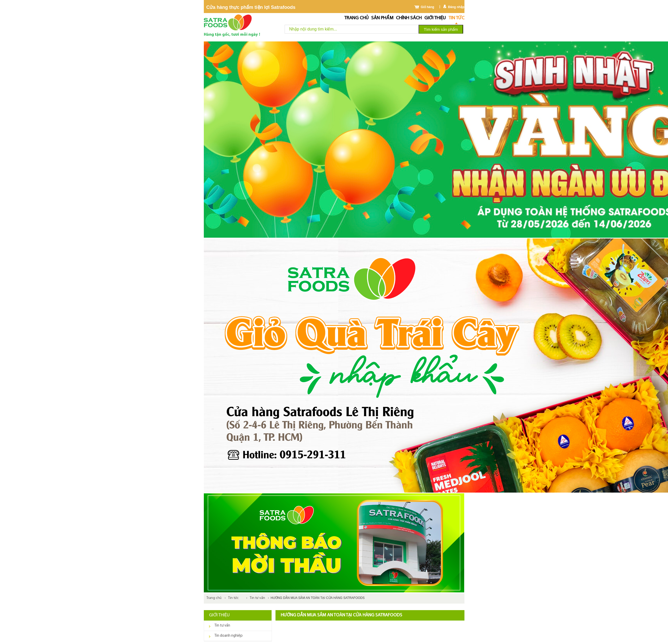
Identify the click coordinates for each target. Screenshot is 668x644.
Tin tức (456, 18)
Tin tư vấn (257, 598)
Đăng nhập (456, 7)
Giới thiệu (435, 18)
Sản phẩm (382, 18)
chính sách (409, 18)
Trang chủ (356, 18)
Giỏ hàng (427, 7)
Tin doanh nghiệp (229, 636)
